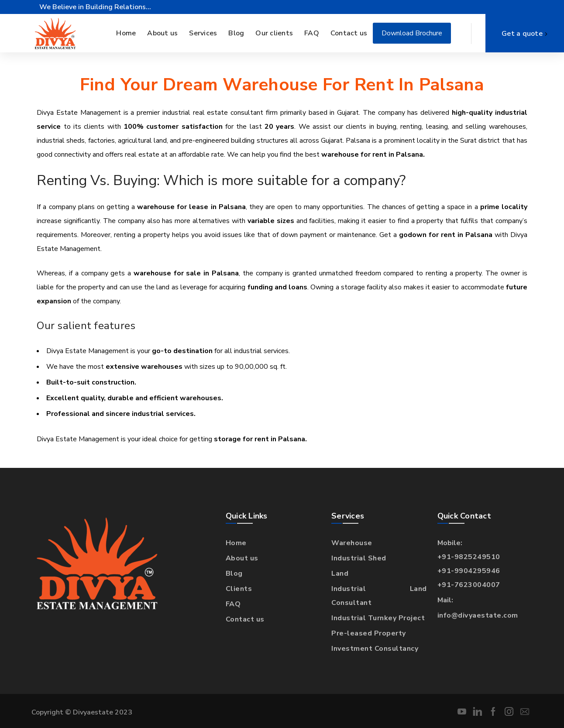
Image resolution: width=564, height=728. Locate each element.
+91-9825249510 (469, 557)
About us (242, 558)
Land (340, 573)
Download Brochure (412, 33)
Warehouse (352, 543)
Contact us (245, 619)
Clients (239, 589)
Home (236, 543)
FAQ (233, 604)
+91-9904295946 (469, 571)
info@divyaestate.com (478, 615)
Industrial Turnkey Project (378, 618)
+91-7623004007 (469, 585)
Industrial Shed (359, 558)
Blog (234, 573)
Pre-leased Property (369, 633)
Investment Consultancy (375, 649)
